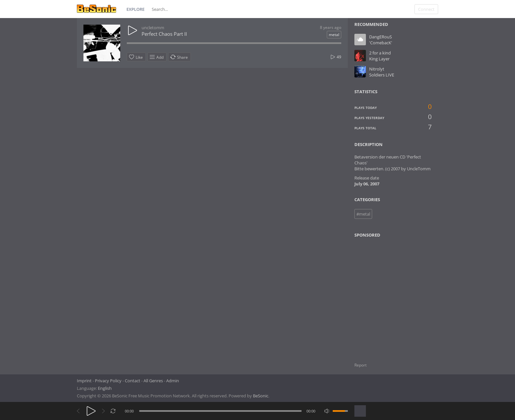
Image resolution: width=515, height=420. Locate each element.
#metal (363, 214)
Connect (426, 9)
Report (360, 365)
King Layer (379, 59)
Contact (133, 381)
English (105, 388)
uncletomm (153, 28)
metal (334, 35)
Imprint (84, 381)
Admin (173, 381)
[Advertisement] (386, 296)
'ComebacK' (381, 43)
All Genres (153, 381)
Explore (135, 9)
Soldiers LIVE (382, 75)
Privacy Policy (108, 381)
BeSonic (261, 396)
